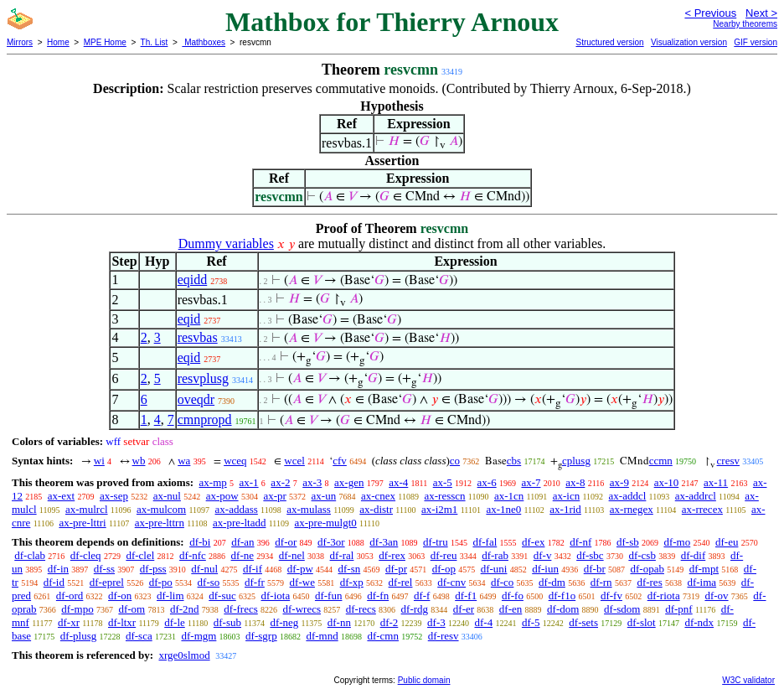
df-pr (396, 569)
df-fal (485, 542)
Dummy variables (226, 243)
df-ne (242, 555)
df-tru (436, 542)
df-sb (628, 542)
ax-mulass (309, 509)
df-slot (642, 622)
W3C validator (748, 680)
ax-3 (312, 482)
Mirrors (20, 42)
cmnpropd (205, 420)
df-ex (533, 542)
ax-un (324, 496)
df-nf (580, 542)
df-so (209, 582)
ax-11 (716, 482)
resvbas (198, 337)
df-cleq (86, 555)
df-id (54, 582)
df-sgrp (261, 636)
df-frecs (240, 609)
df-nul (204, 569)
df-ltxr (122, 622)
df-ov (716, 596)
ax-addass (237, 509)
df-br (595, 569)
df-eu (727, 542)
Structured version (609, 42)
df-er (464, 609)
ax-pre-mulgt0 (325, 523)
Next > (761, 13)
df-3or (331, 542)
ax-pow (222, 496)
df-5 (531, 622)
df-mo (677, 542)
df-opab (647, 569)
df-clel (140, 555)
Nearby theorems (745, 24)
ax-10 (667, 482)
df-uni (494, 569)
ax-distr (376, 509)
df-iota (276, 596)
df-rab (495, 555)
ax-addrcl (696, 496)
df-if (253, 569)
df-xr (69, 622)
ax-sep (114, 496)
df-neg (284, 622)
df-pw (300, 569)
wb (139, 461)
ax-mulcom (161, 509)
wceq (235, 461)
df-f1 (466, 596)
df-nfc (193, 555)
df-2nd (185, 609)
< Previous (710, 13)
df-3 (436, 622)
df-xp (352, 582)
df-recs (361, 609)
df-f (422, 596)
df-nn (339, 622)
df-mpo (77, 609)
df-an (242, 542)
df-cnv (451, 582)
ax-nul (167, 496)
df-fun (329, 596)
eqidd (193, 280)
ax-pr (274, 496)
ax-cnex (378, 496)
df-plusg (78, 636)
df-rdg (415, 609)
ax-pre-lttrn (160, 523)
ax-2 (280, 482)
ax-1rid (565, 509)
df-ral (342, 555)
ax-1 (249, 482)
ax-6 (487, 482)
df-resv (444, 636)
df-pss (153, 569)
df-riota (664, 596)
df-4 (483, 622)
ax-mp (213, 482)
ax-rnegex (632, 509)
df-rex (392, 555)
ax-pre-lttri (82, 523)
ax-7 (531, 482)
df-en (511, 609)
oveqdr (196, 399)
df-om (132, 609)
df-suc (222, 596)
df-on (120, 596)
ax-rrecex (702, 509)
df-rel (401, 582)
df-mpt (704, 569)
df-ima (701, 582)
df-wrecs (302, 609)
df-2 (389, 622)
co (455, 461)
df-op (444, 569)
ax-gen (349, 482)
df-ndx (699, 622)
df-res (649, 582)
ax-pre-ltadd (240, 523)
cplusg (576, 461)
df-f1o (562, 596)
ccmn (661, 461)
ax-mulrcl (87, 509)
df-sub (227, 622)
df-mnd (322, 636)
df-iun (545, 569)
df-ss (104, 569)
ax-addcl (628, 496)
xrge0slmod (184, 655)
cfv (340, 461)
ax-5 (443, 482)
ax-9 (619, 482)
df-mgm (199, 636)
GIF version (756, 42)
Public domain (424, 680)
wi (99, 461)
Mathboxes (204, 42)
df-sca (139, 636)
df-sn (350, 569)
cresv (728, 461)
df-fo (513, 596)
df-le (175, 622)
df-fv (611, 596)
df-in (58, 569)
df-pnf (679, 609)
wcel (294, 461)
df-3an (384, 542)
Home (58, 42)
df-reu (444, 555)
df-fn (378, 596)
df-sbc (590, 555)
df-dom (563, 609)
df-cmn (383, 636)
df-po (161, 582)
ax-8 (575, 482)
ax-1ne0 (503, 509)
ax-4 (398, 482)
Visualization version (689, 42)
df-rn (601, 582)
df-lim (170, 596)
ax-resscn (444, 496)
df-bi (200, 542)
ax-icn (566, 496)
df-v (543, 555)
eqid (189, 319)
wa (184, 461)
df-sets (583, 622)
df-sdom (622, 609)
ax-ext (61, 496)
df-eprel (107, 582)
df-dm (552, 582)
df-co (502, 582)
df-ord (70, 596)
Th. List (155, 42)
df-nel (292, 555)
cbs (514, 461)
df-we (302, 582)
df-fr (255, 582)
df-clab (30, 555)
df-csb (642, 555)
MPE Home (105, 42)
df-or (286, 542)
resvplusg (203, 378)
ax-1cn (509, 496)
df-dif (694, 555)
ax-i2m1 (439, 509)
